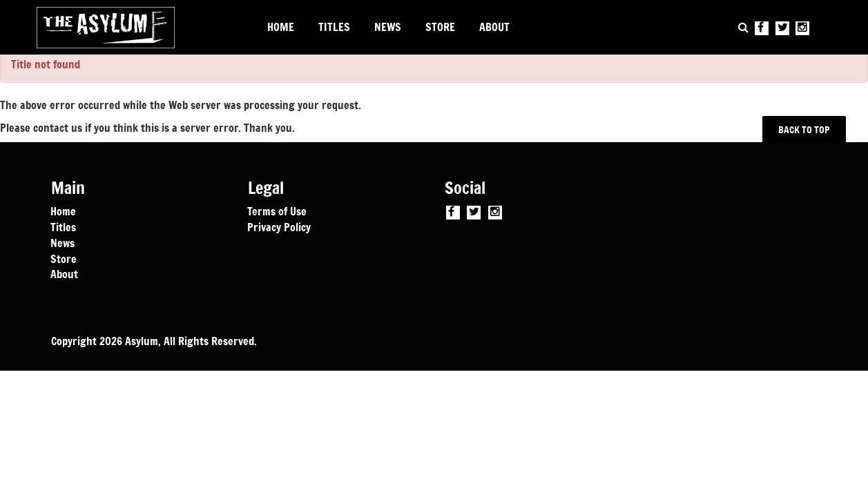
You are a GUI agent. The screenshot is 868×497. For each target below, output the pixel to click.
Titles (63, 226)
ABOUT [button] (494, 27)
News (62, 242)
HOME (281, 27)
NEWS (388, 27)
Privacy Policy (279, 226)
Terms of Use (277, 211)
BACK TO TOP (804, 129)
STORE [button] (440, 27)
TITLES (334, 27)
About (64, 273)
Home (63, 211)
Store (64, 258)
